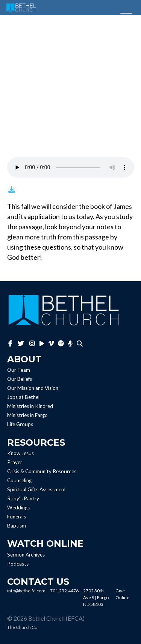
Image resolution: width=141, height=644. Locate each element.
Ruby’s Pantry (23, 498)
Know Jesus (20, 453)
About (24, 359)
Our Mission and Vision (33, 388)
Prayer (15, 462)
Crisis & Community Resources (42, 471)
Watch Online (45, 544)
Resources (36, 442)
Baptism (17, 526)
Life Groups (20, 425)
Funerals (17, 517)
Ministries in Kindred (30, 406)
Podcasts (18, 564)
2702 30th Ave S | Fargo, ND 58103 (96, 597)
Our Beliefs (20, 379)
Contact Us (38, 582)
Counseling (19, 480)
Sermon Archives (26, 555)
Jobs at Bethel (23, 397)
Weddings (18, 508)
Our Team (19, 370)
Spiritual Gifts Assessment (37, 489)
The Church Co (22, 627)
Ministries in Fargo (27, 416)
